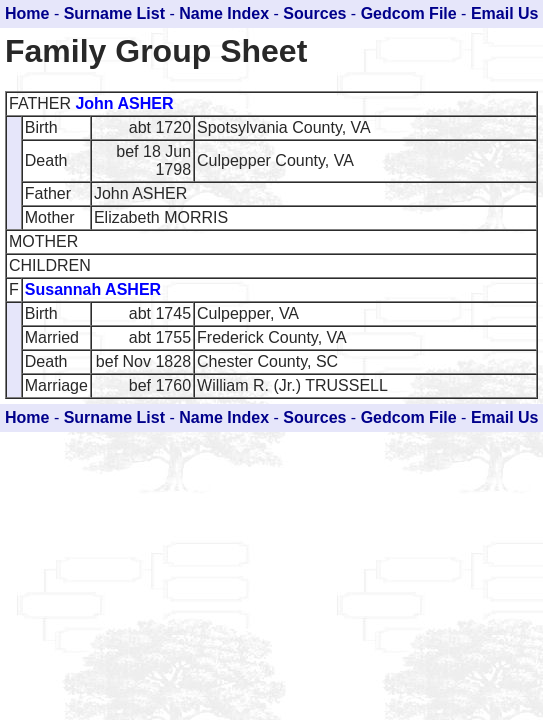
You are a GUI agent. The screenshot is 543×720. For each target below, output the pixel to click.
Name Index (224, 13)
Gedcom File (409, 13)
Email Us (505, 13)
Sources (314, 13)
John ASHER (124, 103)
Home (27, 13)
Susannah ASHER (93, 289)
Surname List (114, 13)
